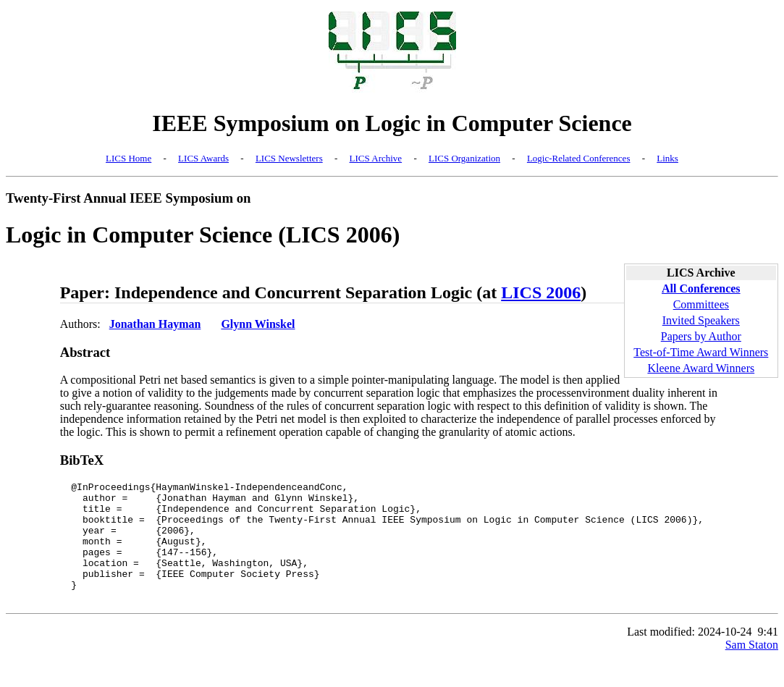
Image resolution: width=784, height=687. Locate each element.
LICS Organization (464, 158)
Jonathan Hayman (155, 324)
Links (667, 158)
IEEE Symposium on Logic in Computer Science (392, 123)
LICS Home (128, 158)
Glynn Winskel (258, 324)
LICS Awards (203, 158)
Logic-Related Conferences (579, 158)
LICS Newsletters (289, 158)
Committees (701, 304)
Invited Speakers (701, 320)
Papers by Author (701, 336)
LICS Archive (376, 158)
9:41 (768, 656)
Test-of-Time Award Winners (701, 352)
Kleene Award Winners (701, 368)
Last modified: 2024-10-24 (689, 656)
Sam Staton (752, 669)
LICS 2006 (541, 292)
